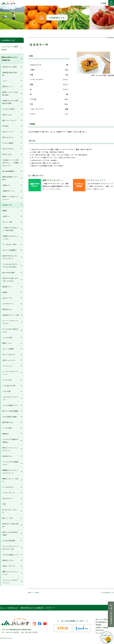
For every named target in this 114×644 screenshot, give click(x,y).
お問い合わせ (100, 630)
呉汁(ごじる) (7, 115)
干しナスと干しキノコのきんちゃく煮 (10, 548)
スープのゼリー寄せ (9, 244)
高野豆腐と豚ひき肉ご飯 (10, 74)
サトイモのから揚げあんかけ (10, 330)
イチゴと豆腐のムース (10, 555)
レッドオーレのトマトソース (10, 373)
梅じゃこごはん (8, 518)
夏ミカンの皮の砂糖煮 (10, 411)
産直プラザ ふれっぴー (52, 180)
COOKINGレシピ (8, 40)
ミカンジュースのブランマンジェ (10, 581)
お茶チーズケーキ (9, 566)
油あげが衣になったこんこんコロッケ (10, 257)
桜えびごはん (7, 154)
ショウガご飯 (7, 338)
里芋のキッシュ (8, 86)
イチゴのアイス (8, 304)
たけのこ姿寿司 (8, 143)
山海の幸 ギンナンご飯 (10, 315)
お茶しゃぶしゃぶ (9, 360)
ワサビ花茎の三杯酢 (9, 417)
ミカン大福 (6, 391)
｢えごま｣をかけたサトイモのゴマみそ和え (10, 266)
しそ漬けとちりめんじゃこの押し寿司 (10, 229)
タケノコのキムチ (9, 354)
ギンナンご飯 (7, 222)
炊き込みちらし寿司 (9, 67)
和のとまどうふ (8, 137)
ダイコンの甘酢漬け (9, 250)
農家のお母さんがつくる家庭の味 (10, 59)
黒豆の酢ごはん (8, 422)
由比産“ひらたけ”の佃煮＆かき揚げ (10, 102)
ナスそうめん (7, 380)
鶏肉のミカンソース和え (10, 480)
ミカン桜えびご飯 (9, 386)
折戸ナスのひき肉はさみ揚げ (10, 534)
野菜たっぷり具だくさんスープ (10, 198)
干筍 (4, 504)
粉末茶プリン (7, 287)
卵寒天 (5, 211)
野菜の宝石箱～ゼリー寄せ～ (10, 178)
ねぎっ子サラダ (8, 149)
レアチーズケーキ (9, 493)
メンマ (5, 81)
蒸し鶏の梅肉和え (9, 171)
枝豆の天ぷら (7, 309)
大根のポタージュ (9, 191)
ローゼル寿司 (7, 428)
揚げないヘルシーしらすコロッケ (10, 449)
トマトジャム (7, 366)
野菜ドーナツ (7, 343)
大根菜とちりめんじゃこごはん (10, 237)
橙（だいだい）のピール (10, 511)
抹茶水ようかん (8, 560)
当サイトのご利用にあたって (105, 619)
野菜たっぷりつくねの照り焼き (10, 94)
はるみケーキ (7, 205)
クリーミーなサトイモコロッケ (10, 322)
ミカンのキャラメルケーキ (10, 398)
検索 (104, 3)
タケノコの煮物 (8, 349)
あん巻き (6, 126)
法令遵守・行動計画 (102, 627)
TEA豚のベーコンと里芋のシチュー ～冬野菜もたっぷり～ (10, 163)
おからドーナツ (8, 132)
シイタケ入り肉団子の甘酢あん (10, 441)
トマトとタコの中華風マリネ (10, 463)
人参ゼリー (6, 216)
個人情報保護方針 (101, 622)
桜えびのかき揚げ (9, 273)
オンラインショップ (95, 180)
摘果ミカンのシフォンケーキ (10, 573)
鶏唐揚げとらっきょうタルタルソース (10, 472)
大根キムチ (6, 185)
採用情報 (98, 625)
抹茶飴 (5, 292)
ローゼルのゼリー (9, 487)
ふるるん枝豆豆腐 (9, 541)
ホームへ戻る (35, 592)
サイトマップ (100, 633)
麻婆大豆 (6, 434)
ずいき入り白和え (9, 109)
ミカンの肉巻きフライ (10, 405)
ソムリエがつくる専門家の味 (10, 48)
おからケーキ (7, 298)
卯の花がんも (7, 456)
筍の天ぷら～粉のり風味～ (10, 525)
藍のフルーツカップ (9, 120)
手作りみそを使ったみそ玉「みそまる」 (10, 280)
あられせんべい (8, 498)
